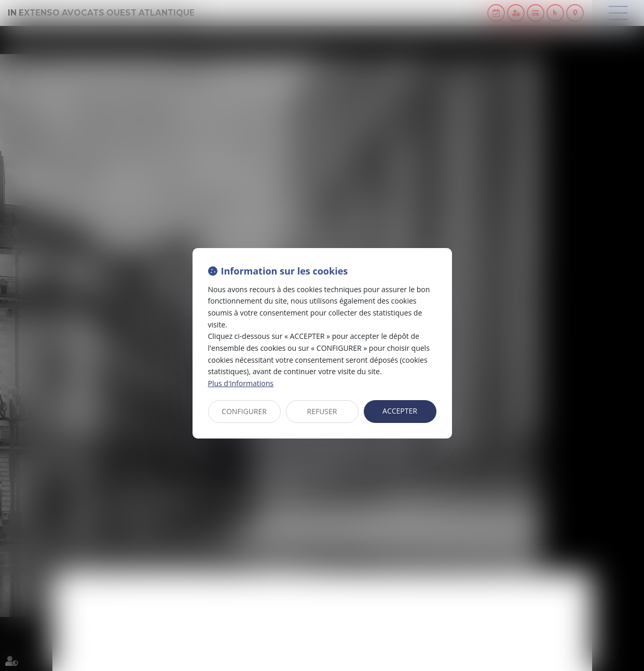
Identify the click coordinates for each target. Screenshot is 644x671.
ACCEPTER (400, 411)
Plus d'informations (241, 383)
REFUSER (322, 411)
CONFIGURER (244, 411)
